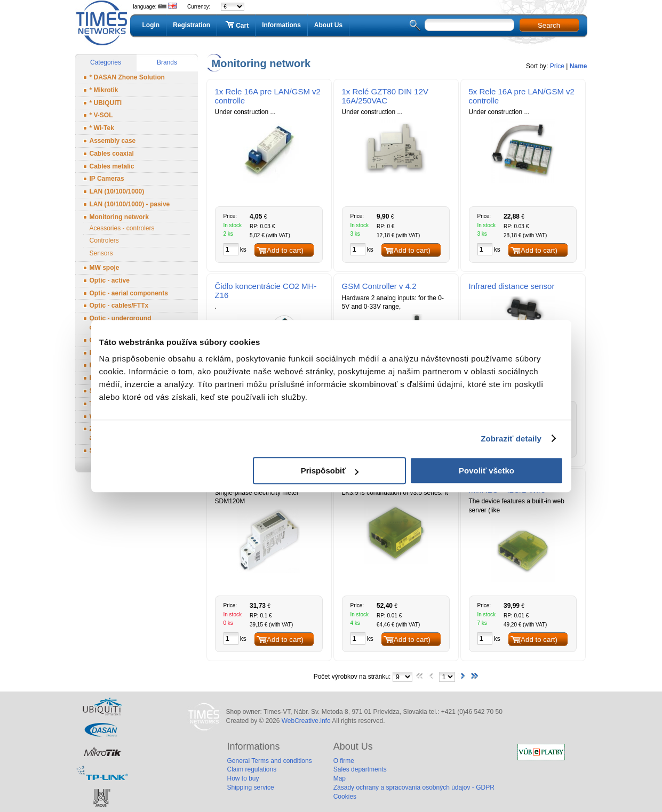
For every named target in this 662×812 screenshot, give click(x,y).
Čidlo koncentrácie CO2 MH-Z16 (266, 291)
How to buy (243, 778)
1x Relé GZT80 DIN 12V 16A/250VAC (385, 96)
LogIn (151, 25)
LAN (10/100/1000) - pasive (130, 204)
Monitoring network (119, 217)
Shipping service (251, 787)
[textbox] (469, 25)
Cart (236, 25)
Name (579, 66)
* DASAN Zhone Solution (127, 77)
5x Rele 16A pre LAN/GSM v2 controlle (522, 96)
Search (549, 25)
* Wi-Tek (102, 128)
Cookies (345, 797)
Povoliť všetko (486, 471)
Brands (167, 62)
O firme (344, 761)
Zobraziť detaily (511, 439)
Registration (192, 25)
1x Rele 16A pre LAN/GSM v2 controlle (268, 96)
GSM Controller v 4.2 (379, 286)
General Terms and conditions (270, 761)
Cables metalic (112, 166)
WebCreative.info (306, 721)
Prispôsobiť (330, 471)
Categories (106, 62)
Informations (281, 25)
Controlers (104, 240)
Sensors (101, 253)
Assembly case (113, 141)
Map (340, 778)
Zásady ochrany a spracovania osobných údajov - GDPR (414, 787)
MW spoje (105, 268)
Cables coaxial (112, 154)
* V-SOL (101, 115)
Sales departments (360, 769)
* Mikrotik (104, 90)
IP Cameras (107, 179)
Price (557, 66)
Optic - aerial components (129, 293)
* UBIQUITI (106, 103)
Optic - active (110, 280)
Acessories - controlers (122, 228)
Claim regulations (252, 769)
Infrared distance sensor (512, 286)
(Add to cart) (284, 250)
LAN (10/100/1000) (117, 191)
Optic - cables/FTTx (119, 305)
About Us (328, 25)
